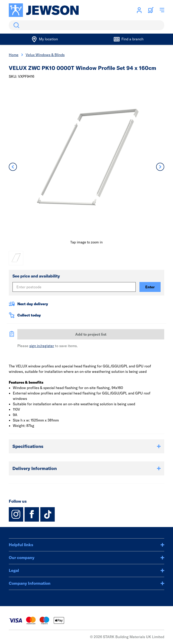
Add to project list (91, 334)
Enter (150, 287)
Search (16, 25)
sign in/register (42, 346)
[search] (86, 25)
